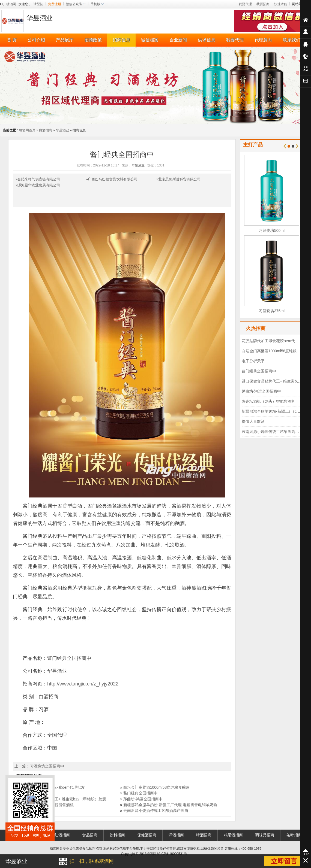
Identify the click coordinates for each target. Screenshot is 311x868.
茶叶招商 (294, 835)
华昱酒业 (62, 130)
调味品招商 (265, 835)
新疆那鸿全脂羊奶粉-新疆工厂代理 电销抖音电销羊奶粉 (170, 805)
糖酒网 (11, 4)
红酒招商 (62, 835)
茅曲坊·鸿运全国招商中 (143, 799)
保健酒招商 (147, 835)
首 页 (12, 40)
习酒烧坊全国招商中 (47, 766)
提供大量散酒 (253, 421)
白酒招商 (46, 130)
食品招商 (90, 835)
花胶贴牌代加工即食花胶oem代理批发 (274, 341)
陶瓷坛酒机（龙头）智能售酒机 (268, 401)
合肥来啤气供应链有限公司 (39, 179)
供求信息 (207, 40)
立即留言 (284, 861)
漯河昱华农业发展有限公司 (39, 185)
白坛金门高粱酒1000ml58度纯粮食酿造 (157, 787)
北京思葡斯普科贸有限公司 (180, 179)
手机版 (97, 4)
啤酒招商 (204, 835)
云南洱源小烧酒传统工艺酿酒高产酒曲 (156, 811)
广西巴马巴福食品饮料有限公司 (113, 179)
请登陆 (38, 4)
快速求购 (281, 4)
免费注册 (55, 4)
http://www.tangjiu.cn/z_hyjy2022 (83, 684)
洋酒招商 (176, 835)
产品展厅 (65, 40)
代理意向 (263, 40)
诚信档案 (150, 40)
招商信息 (121, 40)
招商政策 (93, 40)
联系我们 (292, 40)
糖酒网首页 (27, 130)
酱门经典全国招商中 (140, 793)
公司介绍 (36, 40)
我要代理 (245, 4)
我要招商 (263, 4)
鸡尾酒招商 (233, 835)
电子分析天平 (253, 361)
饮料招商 (117, 835)
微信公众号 (76, 4)
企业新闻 (178, 40)
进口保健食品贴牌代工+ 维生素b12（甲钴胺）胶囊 (63, 799)
